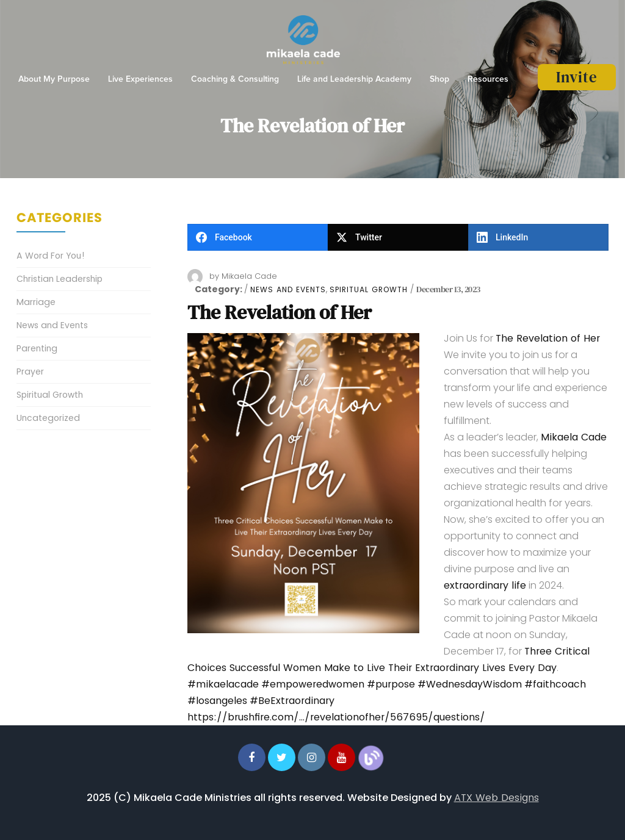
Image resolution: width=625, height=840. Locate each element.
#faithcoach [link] (555, 684)
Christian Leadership (60, 279)
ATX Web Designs (497, 798)
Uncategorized (48, 418)
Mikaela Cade (249, 276)
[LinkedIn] (538, 237)
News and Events (288, 290)
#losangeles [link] (217, 701)
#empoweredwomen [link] (313, 684)
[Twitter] (398, 237)
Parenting (37, 348)
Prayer (30, 372)
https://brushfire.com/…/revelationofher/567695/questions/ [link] (336, 717)
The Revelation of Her (280, 312)
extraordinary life (485, 585)
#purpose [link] (391, 684)
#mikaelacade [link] (223, 684)
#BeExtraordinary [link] (292, 701)
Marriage (36, 302)
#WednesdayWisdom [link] (470, 684)
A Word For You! (51, 256)
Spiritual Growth (369, 290)
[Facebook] (258, 237)
